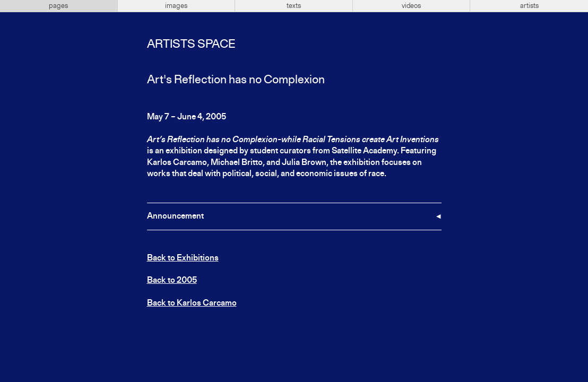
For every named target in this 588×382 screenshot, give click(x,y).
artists (529, 6)
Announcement (175, 216)
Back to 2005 (172, 281)
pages (58, 6)
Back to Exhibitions (183, 258)
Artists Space (191, 45)
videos (411, 6)
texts (294, 6)
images (176, 6)
